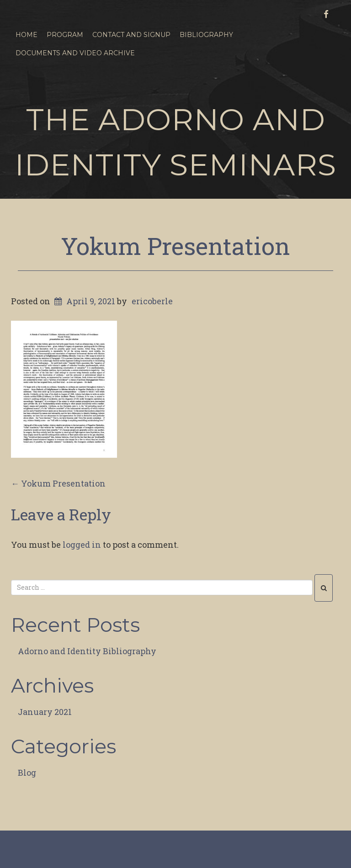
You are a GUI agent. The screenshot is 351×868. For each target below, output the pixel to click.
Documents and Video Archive (75, 53)
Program (65, 35)
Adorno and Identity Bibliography (87, 651)
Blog (27, 773)
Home (27, 35)
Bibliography (206, 35)
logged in (82, 545)
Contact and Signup (131, 35)
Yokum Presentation (175, 246)
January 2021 (45, 712)
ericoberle (152, 301)
